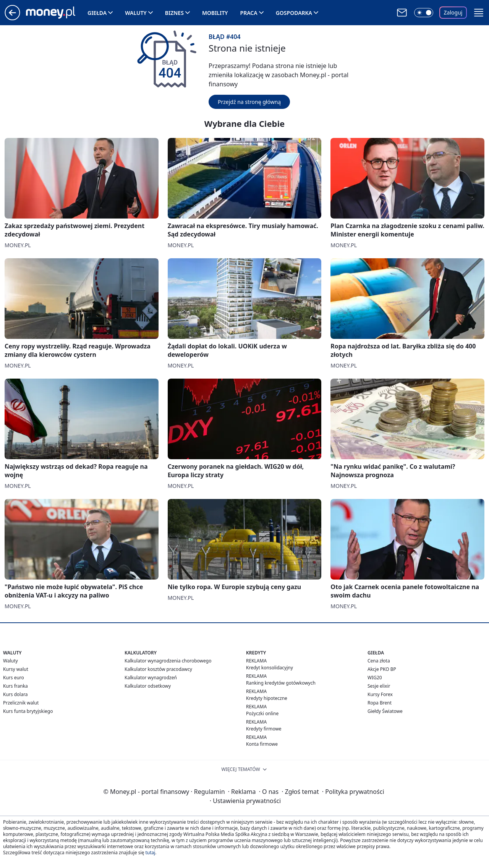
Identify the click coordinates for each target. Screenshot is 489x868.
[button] (479, 13)
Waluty (136, 13)
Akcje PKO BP (382, 669)
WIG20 (375, 678)
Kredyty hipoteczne (267, 698)
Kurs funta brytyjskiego (28, 711)
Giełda (97, 13)
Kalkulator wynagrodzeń (151, 678)
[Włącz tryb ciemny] (424, 13)
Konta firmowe (262, 744)
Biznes (174, 13)
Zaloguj (453, 12)
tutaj (150, 853)
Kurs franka (15, 686)
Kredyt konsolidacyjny (270, 668)
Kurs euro (14, 678)
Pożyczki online (262, 713)
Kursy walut (16, 669)
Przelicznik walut (21, 703)
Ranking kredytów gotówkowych (281, 683)
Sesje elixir (379, 686)
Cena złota (379, 661)
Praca (249, 13)
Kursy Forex (380, 694)
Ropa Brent (380, 703)
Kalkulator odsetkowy (148, 686)
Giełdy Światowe (385, 711)
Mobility (215, 13)
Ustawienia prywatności (245, 801)
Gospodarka (294, 13)
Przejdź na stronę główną (249, 102)
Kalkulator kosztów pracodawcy (158, 669)
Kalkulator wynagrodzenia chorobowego (168, 661)
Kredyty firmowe (264, 729)
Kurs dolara (15, 694)
